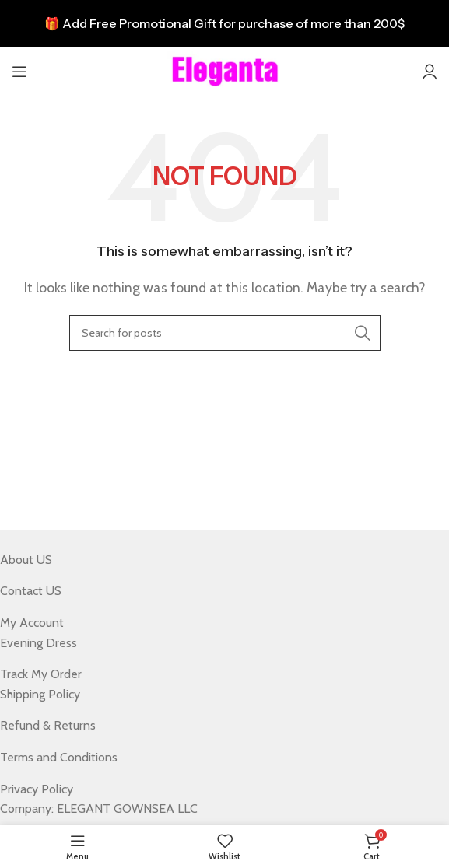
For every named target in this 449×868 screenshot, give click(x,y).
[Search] (225, 333)
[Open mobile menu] (19, 72)
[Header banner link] (224, 23)
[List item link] (213, 560)
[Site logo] (225, 70)
